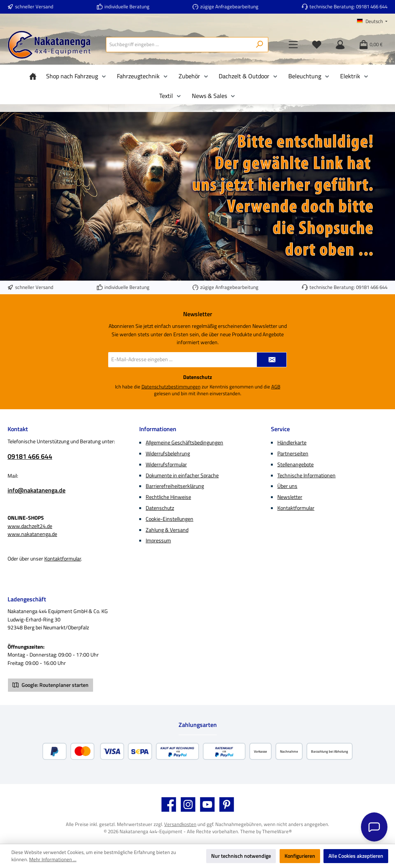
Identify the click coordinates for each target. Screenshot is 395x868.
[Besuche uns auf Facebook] (169, 804)
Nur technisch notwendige (241, 856)
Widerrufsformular (166, 464)
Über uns (287, 486)
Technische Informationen (306, 475)
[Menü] (293, 45)
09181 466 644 (372, 7)
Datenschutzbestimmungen (171, 387)
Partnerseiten (293, 453)
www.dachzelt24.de (30, 526)
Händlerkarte (292, 443)
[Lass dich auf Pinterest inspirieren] (227, 804)
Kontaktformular (63, 559)
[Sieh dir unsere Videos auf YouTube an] (207, 804)
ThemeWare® (277, 832)
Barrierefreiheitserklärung (175, 486)
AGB (276, 387)
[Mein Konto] (340, 45)
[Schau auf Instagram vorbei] (188, 804)
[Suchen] (260, 45)
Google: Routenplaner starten (51, 685)
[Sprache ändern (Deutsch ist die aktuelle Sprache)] (372, 22)
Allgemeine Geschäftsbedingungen (184, 443)
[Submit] (272, 360)
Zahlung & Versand (167, 530)
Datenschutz (160, 508)
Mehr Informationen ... (53, 860)
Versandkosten (180, 824)
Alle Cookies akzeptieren (356, 856)
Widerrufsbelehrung (168, 453)
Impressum (158, 540)
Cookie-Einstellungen (170, 519)
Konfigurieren (300, 856)
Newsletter (290, 497)
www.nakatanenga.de (32, 534)
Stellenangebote (295, 464)
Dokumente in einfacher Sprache (182, 475)
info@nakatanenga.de (37, 490)
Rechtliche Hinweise (168, 497)
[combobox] (179, 45)
